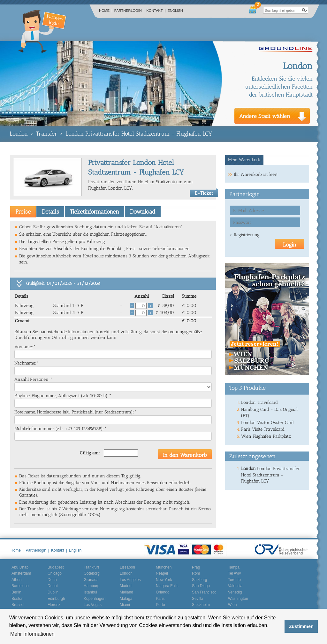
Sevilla (198, 599)
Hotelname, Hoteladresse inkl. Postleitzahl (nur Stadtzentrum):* (76, 412)
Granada (91, 580)
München (164, 567)
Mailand (126, 592)
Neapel (162, 573)
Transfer (47, 134)
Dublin (53, 592)
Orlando (163, 592)
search (305, 10)
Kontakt (156, 11)
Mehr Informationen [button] (32, 634)
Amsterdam (21, 573)
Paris (160, 599)
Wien (232, 605)
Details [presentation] (50, 212)
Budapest (56, 567)
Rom (196, 573)
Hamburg (91, 586)
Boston (17, 599)
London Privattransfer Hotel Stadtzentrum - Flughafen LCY (139, 134)
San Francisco (204, 592)
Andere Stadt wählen (265, 116)
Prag (196, 567)
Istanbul (90, 592)
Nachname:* (27, 363)
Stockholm (201, 605)
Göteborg (92, 573)
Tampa (234, 567)
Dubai (53, 586)
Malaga (126, 599)
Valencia (235, 586)
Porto (160, 605)
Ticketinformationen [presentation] (95, 212)
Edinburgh (56, 599)
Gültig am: (90, 453)
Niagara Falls (167, 586)
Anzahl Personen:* (33, 379)
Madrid (126, 586)
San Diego (201, 586)
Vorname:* (25, 347)
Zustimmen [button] (301, 626)
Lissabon (127, 567)
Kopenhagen (95, 599)
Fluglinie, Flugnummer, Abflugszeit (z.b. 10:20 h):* (63, 396)
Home (106, 11)
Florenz (54, 605)
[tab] (23, 212)
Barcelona (20, 586)
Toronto (234, 580)
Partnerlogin (129, 11)
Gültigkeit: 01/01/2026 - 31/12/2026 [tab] (63, 283)
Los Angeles (130, 580)
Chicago (55, 573)
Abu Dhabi (20, 567)
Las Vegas (93, 605)
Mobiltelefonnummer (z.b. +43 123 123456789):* (61, 429)
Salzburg (199, 580)
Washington (238, 599)
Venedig (235, 592)
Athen (16, 580)
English (175, 11)
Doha (52, 580)
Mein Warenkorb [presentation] (244, 160)
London (19, 134)
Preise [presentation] (23, 212)
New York (164, 580)
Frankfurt (91, 567)
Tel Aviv (234, 573)
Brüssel (18, 605)
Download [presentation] (143, 212)
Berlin (16, 592)
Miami (125, 605)
